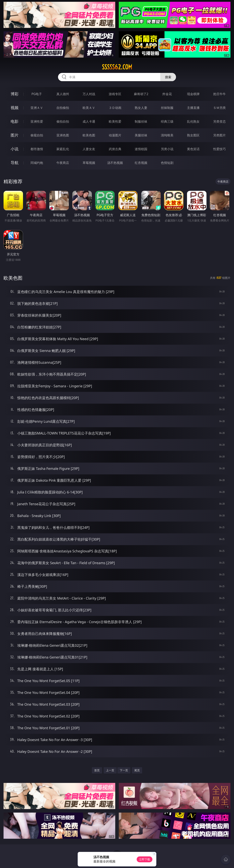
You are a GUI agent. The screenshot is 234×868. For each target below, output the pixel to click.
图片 (15, 135)
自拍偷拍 (63, 108)
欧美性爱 (115, 121)
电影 (15, 121)
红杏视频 (141, 163)
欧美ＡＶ (89, 108)
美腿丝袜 (141, 135)
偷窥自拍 (37, 135)
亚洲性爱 (37, 121)
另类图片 (219, 135)
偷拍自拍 (63, 121)
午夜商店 (63, 163)
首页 (97, 770)
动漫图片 (115, 135)
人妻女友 (89, 149)
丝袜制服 (167, 108)
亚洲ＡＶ (37, 108)
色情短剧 (167, 163)
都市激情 (37, 149)
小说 (15, 149)
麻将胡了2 (141, 94)
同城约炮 (37, 163)
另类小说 (167, 149)
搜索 (168, 77)
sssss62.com (117, 67)
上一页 (110, 770)
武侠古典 (115, 149)
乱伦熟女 (193, 121)
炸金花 (167, 94)
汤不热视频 (115, 163)
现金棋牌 (193, 94)
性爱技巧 (219, 149)
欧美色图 (89, 135)
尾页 (137, 770)
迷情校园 (141, 149)
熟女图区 (193, 135)
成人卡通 (89, 121)
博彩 (15, 94)
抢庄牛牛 (219, 94)
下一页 (124, 770)
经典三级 (167, 121)
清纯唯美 (167, 135)
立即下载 (145, 859)
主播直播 (193, 108)
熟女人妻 (141, 108)
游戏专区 (115, 94)
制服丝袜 (141, 121)
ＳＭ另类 (219, 108)
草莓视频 (89, 163)
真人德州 (63, 94)
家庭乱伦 (63, 149)
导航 (15, 163)
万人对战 (89, 94)
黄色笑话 (193, 149)
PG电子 (37, 94)
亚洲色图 (63, 135)
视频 (15, 108)
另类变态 (219, 121)
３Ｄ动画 (115, 108)
